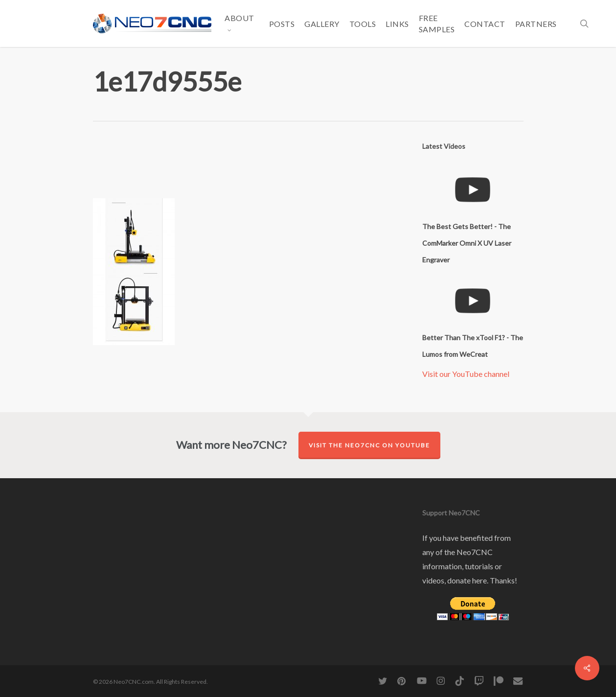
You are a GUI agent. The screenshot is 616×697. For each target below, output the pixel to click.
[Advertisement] (271, 167)
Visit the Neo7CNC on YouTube (369, 445)
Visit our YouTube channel (466, 374)
